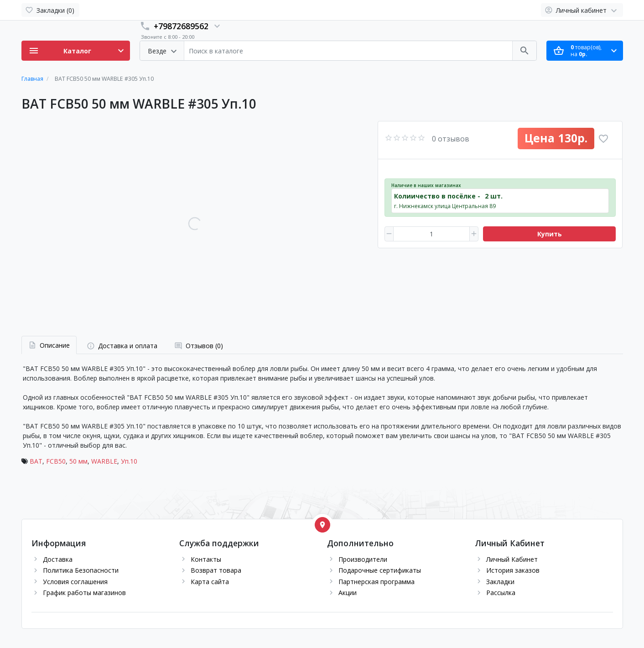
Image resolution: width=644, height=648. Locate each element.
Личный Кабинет (512, 559)
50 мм (78, 461)
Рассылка (501, 593)
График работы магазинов (84, 593)
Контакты (206, 559)
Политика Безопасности (81, 570)
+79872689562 (181, 26)
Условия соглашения (75, 582)
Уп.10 (129, 461)
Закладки (500, 582)
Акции (348, 593)
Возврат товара (216, 570)
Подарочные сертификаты (380, 570)
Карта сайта (210, 582)
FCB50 (56, 461)
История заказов (513, 570)
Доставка (58, 559)
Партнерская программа (377, 582)
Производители (363, 559)
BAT (36, 461)
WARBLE (104, 461)
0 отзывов (451, 139)
